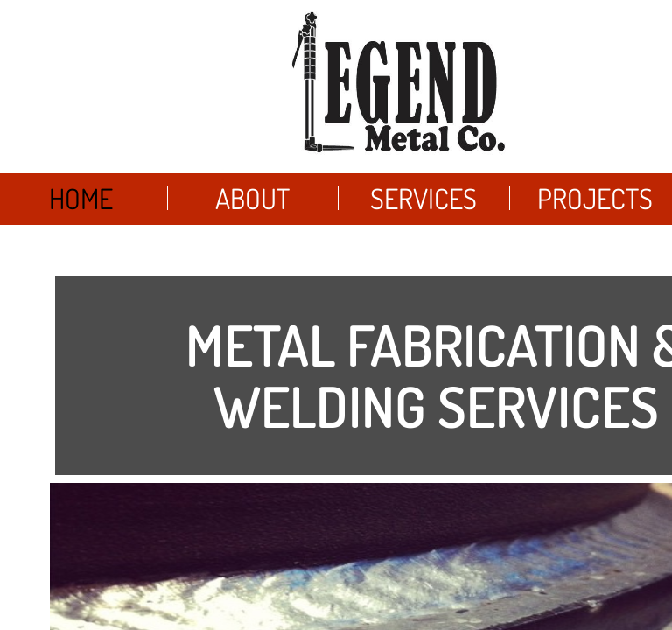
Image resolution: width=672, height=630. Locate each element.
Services (423, 198)
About (252, 198)
